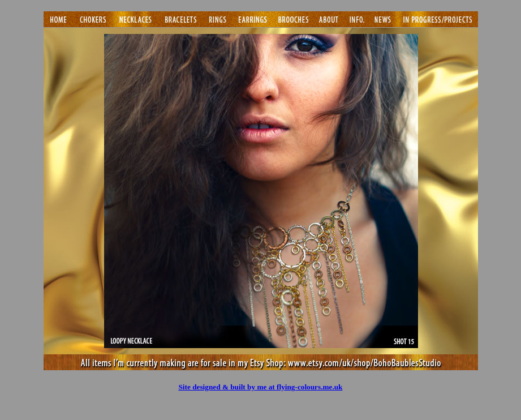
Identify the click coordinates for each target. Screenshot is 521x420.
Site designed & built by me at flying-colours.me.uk (260, 387)
